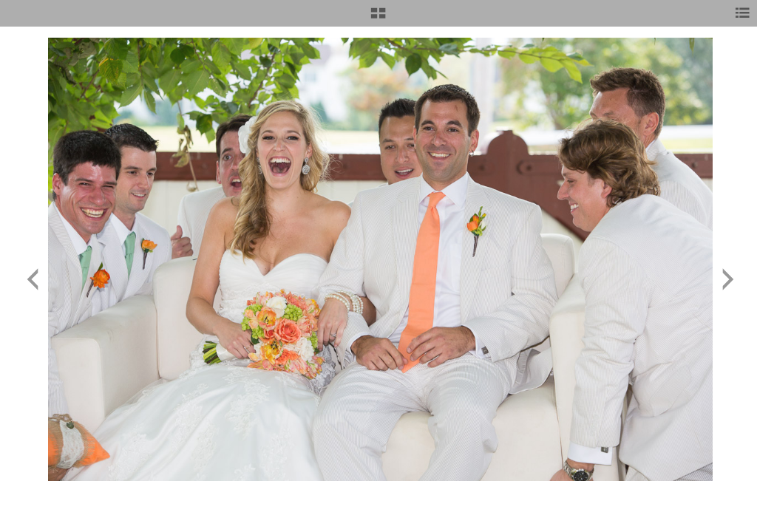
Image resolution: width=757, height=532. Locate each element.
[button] (378, 18)
